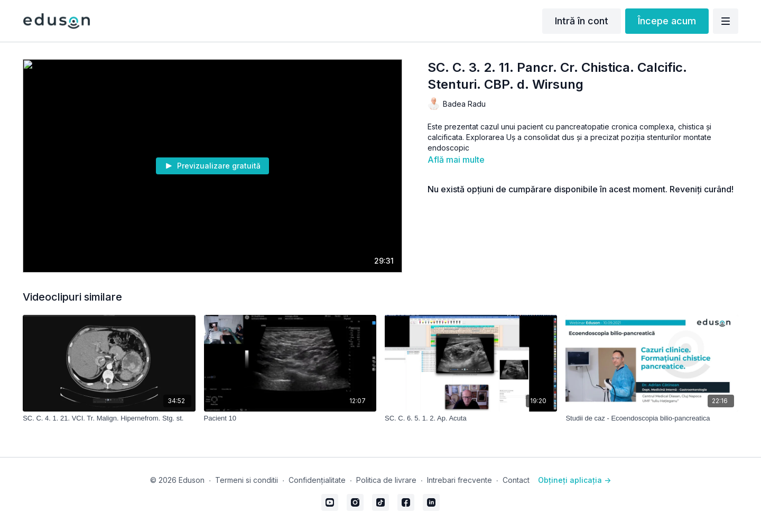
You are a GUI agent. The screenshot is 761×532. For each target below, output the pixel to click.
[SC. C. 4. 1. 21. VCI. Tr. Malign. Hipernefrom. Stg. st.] (109, 418)
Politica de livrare (386, 480)
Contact (516, 480)
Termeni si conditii (247, 480)
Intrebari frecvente (460, 480)
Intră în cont (582, 21)
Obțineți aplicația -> (574, 480)
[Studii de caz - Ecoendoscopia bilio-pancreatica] (652, 418)
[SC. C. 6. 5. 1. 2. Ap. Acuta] (471, 418)
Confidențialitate (317, 480)
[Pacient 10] (290, 418)
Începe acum (667, 21)
